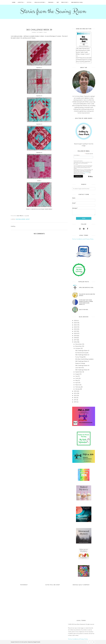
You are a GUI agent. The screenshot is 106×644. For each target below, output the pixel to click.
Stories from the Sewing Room (53, 11)
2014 (75, 393)
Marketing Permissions (78, 161)
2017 (75, 340)
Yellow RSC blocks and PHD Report (87, 295)
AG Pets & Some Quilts (82, 353)
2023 (75, 327)
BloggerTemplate (37, 642)
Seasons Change (80, 363)
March (77, 385)
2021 (75, 331)
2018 (75, 338)
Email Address (77, 155)
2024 (75, 325)
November (79, 346)
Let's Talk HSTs (80, 368)
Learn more (86, 173)
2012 (75, 398)
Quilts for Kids (84, 310)
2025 (75, 323)
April (77, 383)
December (79, 344)
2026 (75, 321)
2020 (75, 333)
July (76, 376)
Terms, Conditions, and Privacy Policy (83, 239)
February (78, 387)
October (78, 348)
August (77, 374)
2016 (75, 342)
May (77, 380)
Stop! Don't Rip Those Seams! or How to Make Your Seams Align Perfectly (86, 302)
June (77, 378)
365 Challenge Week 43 (82, 351)
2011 (75, 400)
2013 (75, 395)
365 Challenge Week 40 (82, 365)
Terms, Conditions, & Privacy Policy (78, 639)
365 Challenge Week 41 (82, 361)
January (78, 389)
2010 (75, 402)
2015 (75, 391)
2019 (75, 336)
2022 (75, 329)
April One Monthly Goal (86, 287)
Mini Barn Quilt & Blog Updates (84, 359)
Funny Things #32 (80, 357)
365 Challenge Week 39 (82, 370)
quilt (28, 219)
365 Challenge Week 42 (82, 355)
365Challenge (21, 219)
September (79, 372)
